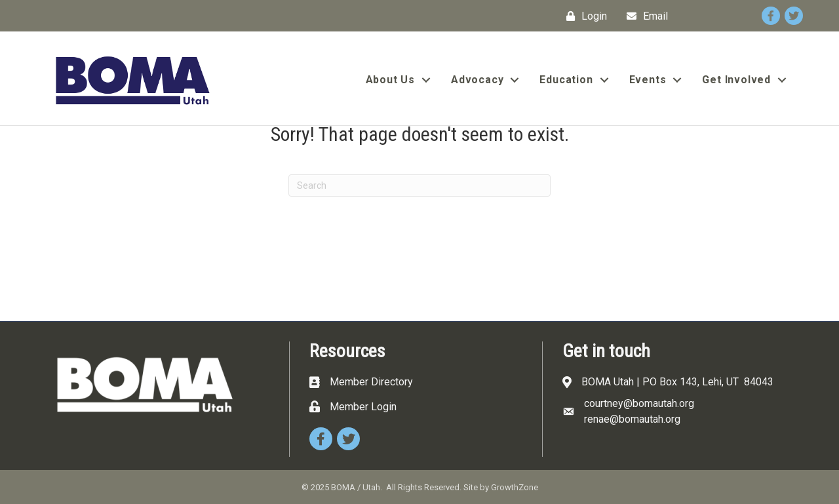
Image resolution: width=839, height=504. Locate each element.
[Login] (583, 16)
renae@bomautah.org (632, 419)
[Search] (419, 185)
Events (648, 80)
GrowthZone (515, 487)
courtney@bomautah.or (636, 403)
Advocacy (477, 80)
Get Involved (736, 80)
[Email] (644, 16)
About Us (390, 80)
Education (566, 80)
